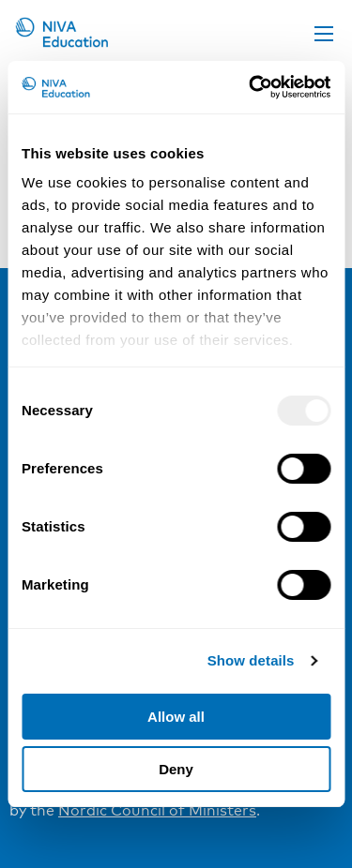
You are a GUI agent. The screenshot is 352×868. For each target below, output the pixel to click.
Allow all (176, 717)
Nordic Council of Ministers (157, 810)
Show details (251, 660)
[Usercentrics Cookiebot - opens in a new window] (251, 87)
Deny (176, 769)
